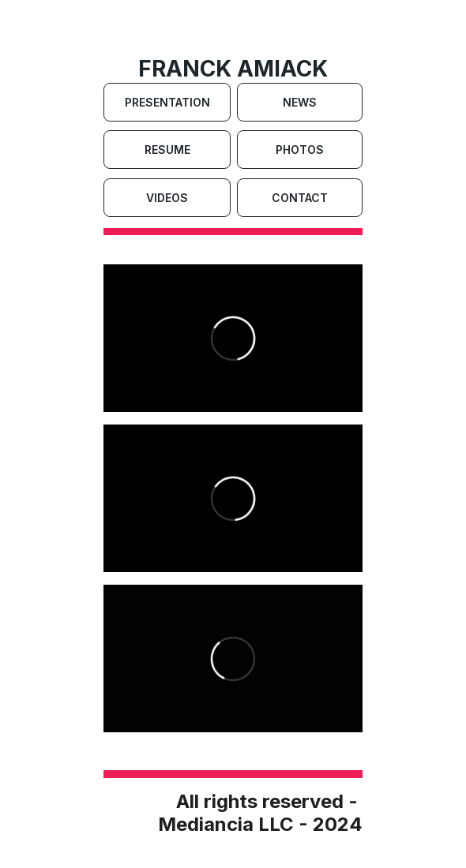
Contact (300, 198)
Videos (167, 198)
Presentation (167, 102)
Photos (300, 150)
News (300, 102)
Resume (167, 150)
